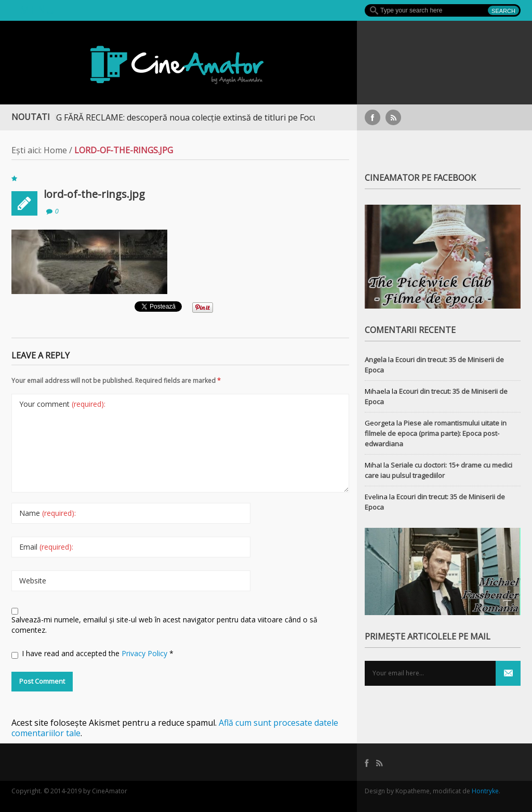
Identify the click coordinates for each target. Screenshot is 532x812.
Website (33, 581)
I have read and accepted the (92, 654)
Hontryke (485, 791)
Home (55, 150)
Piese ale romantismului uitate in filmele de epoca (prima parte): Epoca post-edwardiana (436, 433)
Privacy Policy (145, 653)
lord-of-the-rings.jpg (94, 194)
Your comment (62, 404)
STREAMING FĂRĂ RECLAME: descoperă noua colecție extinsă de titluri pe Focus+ (177, 117)
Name (48, 513)
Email (46, 547)
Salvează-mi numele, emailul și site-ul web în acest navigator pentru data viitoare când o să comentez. (164, 625)
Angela (376, 360)
